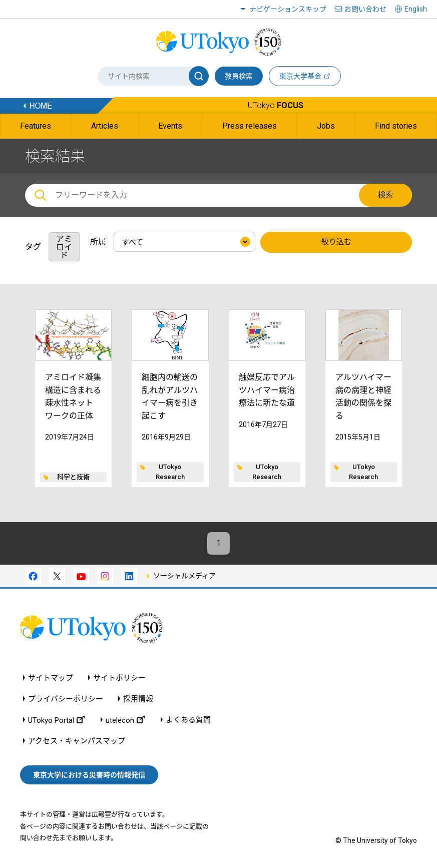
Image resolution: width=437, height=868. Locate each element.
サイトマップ (51, 678)
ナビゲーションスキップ (288, 9)
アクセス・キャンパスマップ (77, 741)
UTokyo (276, 105)
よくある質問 (188, 720)
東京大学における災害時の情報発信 (89, 775)
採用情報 (138, 699)
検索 (385, 195)
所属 (98, 242)
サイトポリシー (119, 678)
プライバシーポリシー (66, 699)
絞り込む (336, 242)
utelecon (125, 720)
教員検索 (239, 76)
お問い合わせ (365, 9)
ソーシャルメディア (184, 576)
